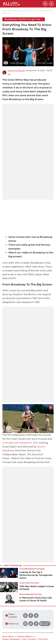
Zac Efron (43, 639)
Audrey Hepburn (25, 636)
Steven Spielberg (11, 639)
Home (4, 11)
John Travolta (29, 639)
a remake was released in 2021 (20, 443)
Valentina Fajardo (16, 70)
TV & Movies (12, 11)
